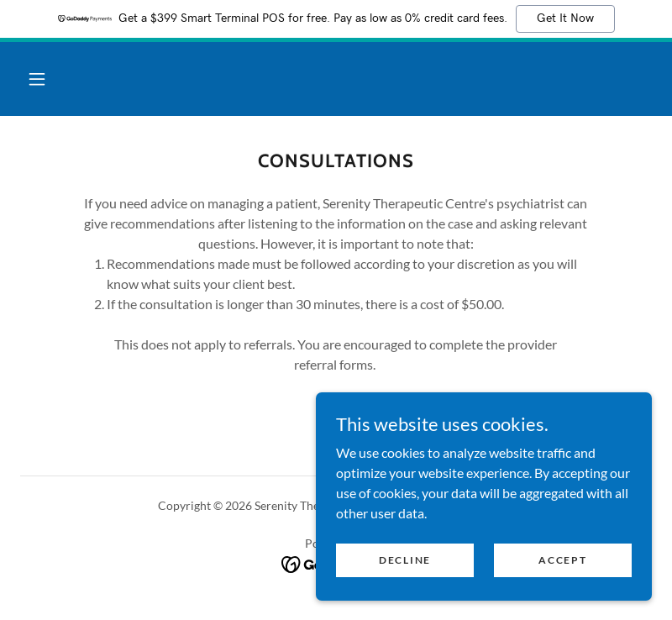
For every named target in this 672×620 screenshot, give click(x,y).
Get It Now (565, 18)
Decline (405, 583)
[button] (37, 79)
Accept (562, 583)
